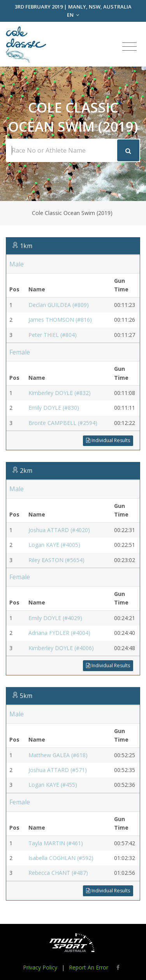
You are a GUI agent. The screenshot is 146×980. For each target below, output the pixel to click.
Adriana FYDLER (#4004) (59, 633)
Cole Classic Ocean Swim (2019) (72, 213)
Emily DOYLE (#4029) (55, 618)
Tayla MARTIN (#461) (56, 843)
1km (26, 246)
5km (26, 696)
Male (17, 264)
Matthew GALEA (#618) (58, 755)
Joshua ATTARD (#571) (58, 770)
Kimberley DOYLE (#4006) (61, 648)
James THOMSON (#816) (60, 320)
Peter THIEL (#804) (53, 335)
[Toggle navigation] (129, 47)
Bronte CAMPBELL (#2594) (63, 423)
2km (26, 471)
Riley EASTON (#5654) (56, 560)
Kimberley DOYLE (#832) (60, 393)
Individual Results (108, 440)
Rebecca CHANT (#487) (58, 873)
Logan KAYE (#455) (53, 785)
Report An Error (89, 967)
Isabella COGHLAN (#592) (61, 858)
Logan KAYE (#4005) (54, 545)
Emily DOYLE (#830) (54, 408)
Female (20, 352)
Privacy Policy (40, 967)
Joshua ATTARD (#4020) (59, 530)
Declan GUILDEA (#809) (59, 305)
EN (73, 15)
